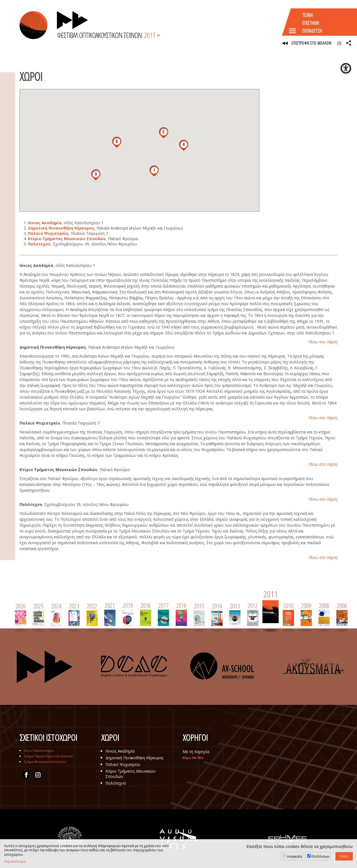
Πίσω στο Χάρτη (323, 342)
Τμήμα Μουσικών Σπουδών (45, 762)
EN (339, 43)
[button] (154, 171)
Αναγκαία (295, 856)
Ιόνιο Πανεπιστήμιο (39, 750)
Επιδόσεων (320, 856)
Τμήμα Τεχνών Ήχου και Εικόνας (48, 756)
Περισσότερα (15, 862)
